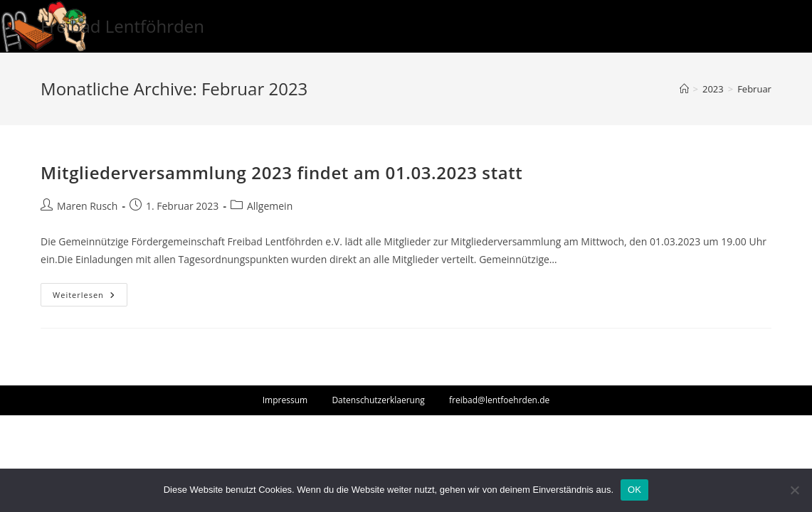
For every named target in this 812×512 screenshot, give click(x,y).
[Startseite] (684, 89)
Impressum (285, 400)
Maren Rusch (87, 206)
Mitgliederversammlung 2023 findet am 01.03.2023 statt (281, 172)
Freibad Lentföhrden (122, 26)
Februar (754, 89)
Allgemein (270, 206)
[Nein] (794, 490)
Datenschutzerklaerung (378, 400)
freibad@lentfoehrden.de (499, 400)
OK (634, 490)
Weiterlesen (90, 297)
